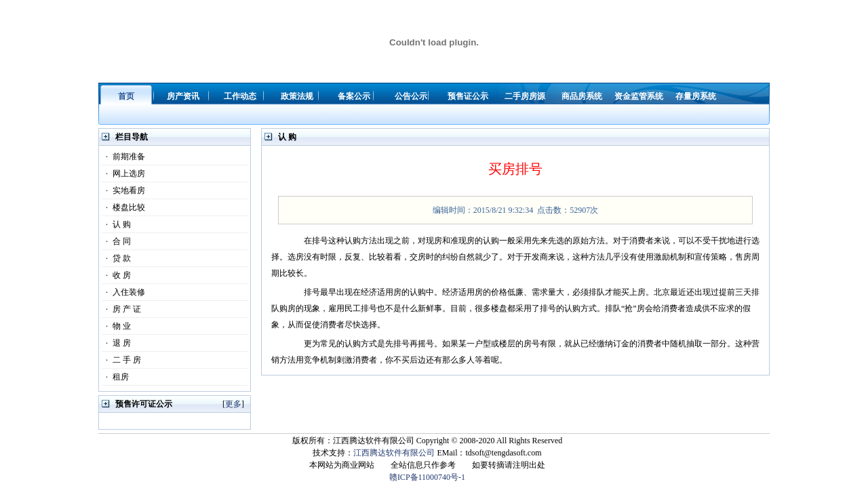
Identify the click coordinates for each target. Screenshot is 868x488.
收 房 (116, 275)
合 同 (116, 241)
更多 (233, 404)
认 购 (116, 224)
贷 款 (116, 258)
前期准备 (123, 157)
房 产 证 (121, 309)
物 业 (116, 326)
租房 (115, 377)
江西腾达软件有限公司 (394, 453)
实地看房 (123, 190)
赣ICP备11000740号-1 (427, 477)
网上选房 (123, 174)
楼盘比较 (123, 207)
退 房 (116, 343)
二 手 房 (121, 360)
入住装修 (123, 292)
